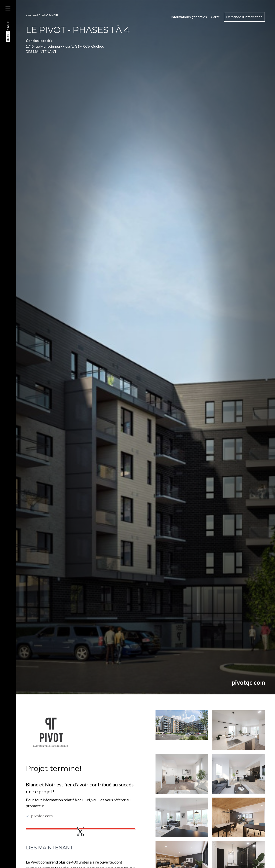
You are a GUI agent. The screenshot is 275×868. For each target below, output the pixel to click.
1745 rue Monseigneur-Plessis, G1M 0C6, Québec (65, 46)
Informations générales (189, 17)
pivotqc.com (248, 682)
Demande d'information (244, 17)
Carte (215, 17)
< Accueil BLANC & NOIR (42, 15)
